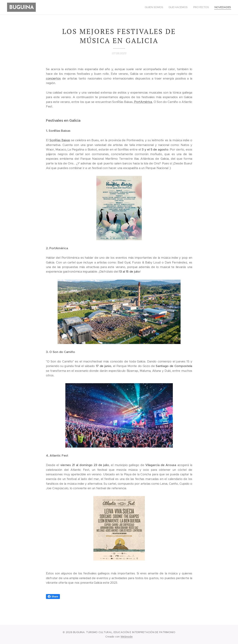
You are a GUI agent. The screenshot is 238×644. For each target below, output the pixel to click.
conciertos (53, 78)
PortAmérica (143, 102)
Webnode (127, 637)
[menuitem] (154, 7)
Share (53, 597)
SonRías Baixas (60, 140)
